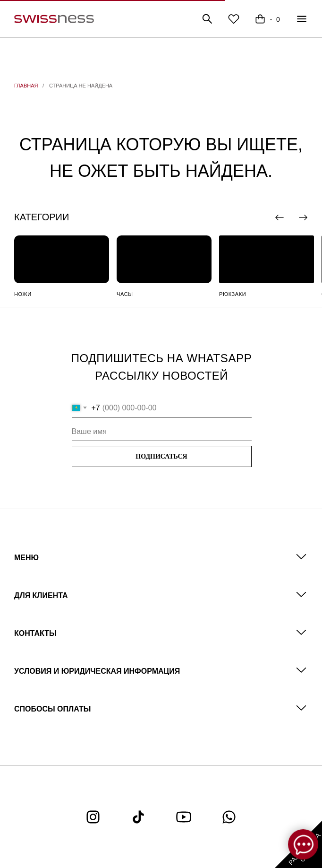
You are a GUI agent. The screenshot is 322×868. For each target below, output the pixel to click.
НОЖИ (23, 294)
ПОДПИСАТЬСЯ (161, 456)
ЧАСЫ (125, 294)
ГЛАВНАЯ (26, 86)
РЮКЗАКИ (233, 294)
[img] (62, 259)
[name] (162, 432)
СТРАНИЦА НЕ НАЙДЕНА (81, 86)
